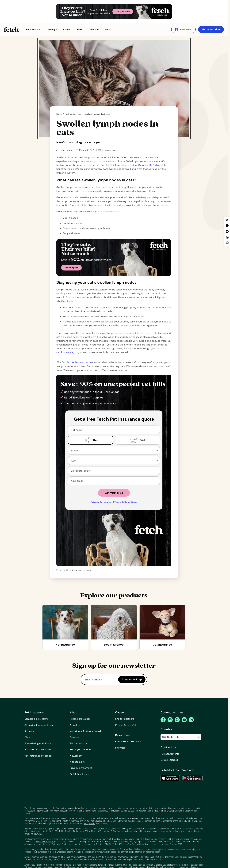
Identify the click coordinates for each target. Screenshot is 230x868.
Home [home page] (59, 114)
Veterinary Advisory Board (85, 731)
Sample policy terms (36, 719)
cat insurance (65, 352)
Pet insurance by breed (38, 756)
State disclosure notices (39, 725)
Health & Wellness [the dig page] (73, 114)
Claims (29, 737)
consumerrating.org (33, 844)
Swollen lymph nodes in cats (97, 114)
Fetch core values (80, 719)
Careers (75, 737)
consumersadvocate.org (46, 842)
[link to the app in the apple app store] (170, 778)
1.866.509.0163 (169, 760)
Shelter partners (125, 719)
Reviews (29, 731)
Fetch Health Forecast (128, 741)
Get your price (211, 29)
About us (75, 725)
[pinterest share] (227, 237)
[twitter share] (227, 231)
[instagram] (170, 720)
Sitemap (120, 748)
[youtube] (184, 720)
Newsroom (76, 756)
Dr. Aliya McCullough (151, 165)
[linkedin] (191, 720)
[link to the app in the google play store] (192, 778)
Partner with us (79, 743)
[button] (33, 30)
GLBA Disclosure (80, 774)
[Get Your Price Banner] (114, 12)
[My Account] (183, 29)
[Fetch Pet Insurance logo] (11, 29)
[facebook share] (227, 226)
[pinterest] (177, 720)
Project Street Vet (126, 725)
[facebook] (163, 720)
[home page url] (79, 362)
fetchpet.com (89, 824)
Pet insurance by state (38, 749)
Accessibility (77, 762)
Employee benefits (81, 749)
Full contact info (170, 754)
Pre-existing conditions (38, 743)
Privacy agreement (81, 768)
